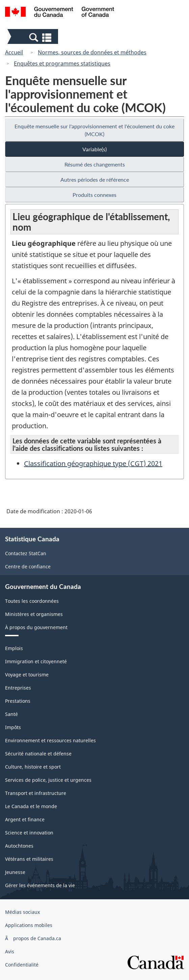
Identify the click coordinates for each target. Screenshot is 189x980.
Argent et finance (25, 819)
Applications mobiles (29, 925)
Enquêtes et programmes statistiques (62, 63)
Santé (11, 714)
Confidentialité (22, 965)
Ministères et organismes (34, 614)
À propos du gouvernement (36, 627)
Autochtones (19, 846)
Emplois (14, 648)
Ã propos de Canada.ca (33, 938)
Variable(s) (94, 149)
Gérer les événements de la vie (40, 885)
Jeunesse (15, 872)
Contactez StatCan (26, 553)
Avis (10, 951)
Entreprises (18, 688)
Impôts (13, 727)
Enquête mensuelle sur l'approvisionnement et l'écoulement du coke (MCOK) (94, 130)
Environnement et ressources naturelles (50, 740)
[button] (34, 37)
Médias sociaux (22, 912)
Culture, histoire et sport (33, 767)
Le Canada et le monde (31, 806)
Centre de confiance (28, 566)
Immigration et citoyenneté (36, 661)
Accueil (14, 52)
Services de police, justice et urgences (48, 780)
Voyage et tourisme (27, 675)
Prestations (18, 701)
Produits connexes (94, 195)
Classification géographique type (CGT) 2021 (93, 463)
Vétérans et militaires (29, 859)
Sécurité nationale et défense (38, 754)
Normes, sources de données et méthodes (92, 52)
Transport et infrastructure (36, 793)
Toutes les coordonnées (32, 601)
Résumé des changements (95, 164)
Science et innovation (29, 833)
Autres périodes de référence (95, 179)
